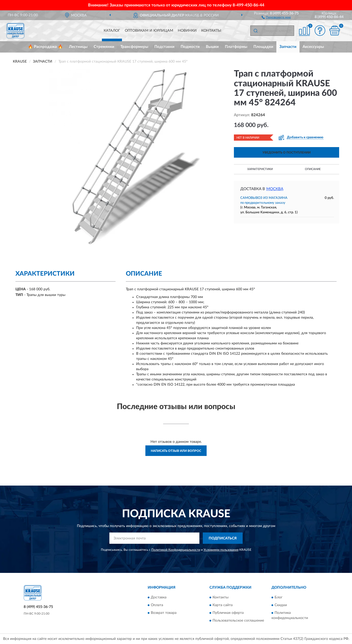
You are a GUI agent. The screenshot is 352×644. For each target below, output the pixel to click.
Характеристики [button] (260, 169)
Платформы (236, 47)
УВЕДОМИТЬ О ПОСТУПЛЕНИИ (287, 152)
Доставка (159, 597)
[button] (276, 17)
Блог (279, 597)
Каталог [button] (112, 31)
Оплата (157, 605)
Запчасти (288, 47)
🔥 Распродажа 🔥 (45, 47)
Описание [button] (313, 169)
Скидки (281, 605)
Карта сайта (223, 605)
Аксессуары (313, 47)
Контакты (211, 31)
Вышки (212, 47)
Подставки (164, 47)
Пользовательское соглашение (238, 621)
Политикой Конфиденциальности (176, 550)
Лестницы (78, 47)
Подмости (190, 47)
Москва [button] (275, 189)
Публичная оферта (228, 613)
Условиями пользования (221, 550)
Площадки (263, 47)
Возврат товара (164, 613)
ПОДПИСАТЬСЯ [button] (223, 538)
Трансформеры (134, 47)
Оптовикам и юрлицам (149, 31)
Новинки (187, 31)
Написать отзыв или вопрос (176, 451)
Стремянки (104, 47)
